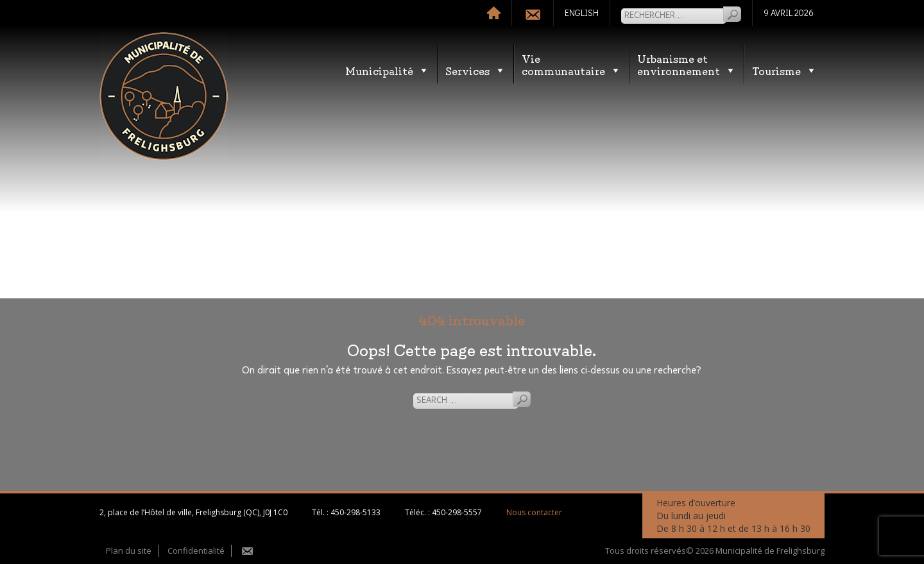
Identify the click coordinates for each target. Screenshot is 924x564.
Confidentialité (196, 551)
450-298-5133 (355, 512)
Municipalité (387, 70)
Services (475, 70)
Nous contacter (534, 512)
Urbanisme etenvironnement (687, 64)
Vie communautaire (571, 64)
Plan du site (129, 551)
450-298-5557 (457, 512)
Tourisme (784, 70)
